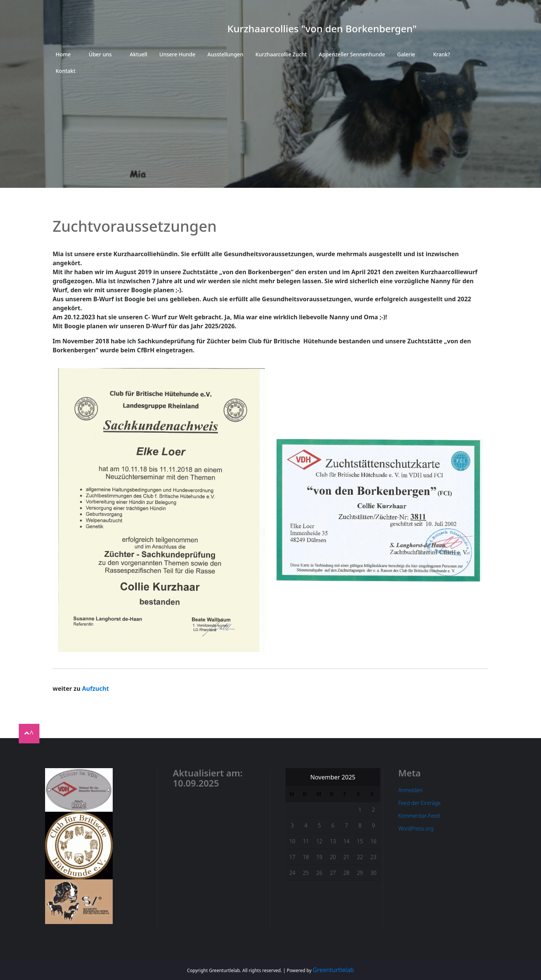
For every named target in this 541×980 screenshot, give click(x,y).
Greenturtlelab (333, 970)
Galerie (406, 54)
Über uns (100, 54)
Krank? (442, 54)
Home (63, 54)
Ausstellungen (225, 54)
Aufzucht (95, 689)
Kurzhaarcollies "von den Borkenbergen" (322, 29)
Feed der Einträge (419, 803)
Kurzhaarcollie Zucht (281, 54)
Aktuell (138, 54)
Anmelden (410, 790)
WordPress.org (416, 828)
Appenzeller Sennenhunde (352, 54)
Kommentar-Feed (419, 816)
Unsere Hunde (177, 54)
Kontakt (66, 71)
